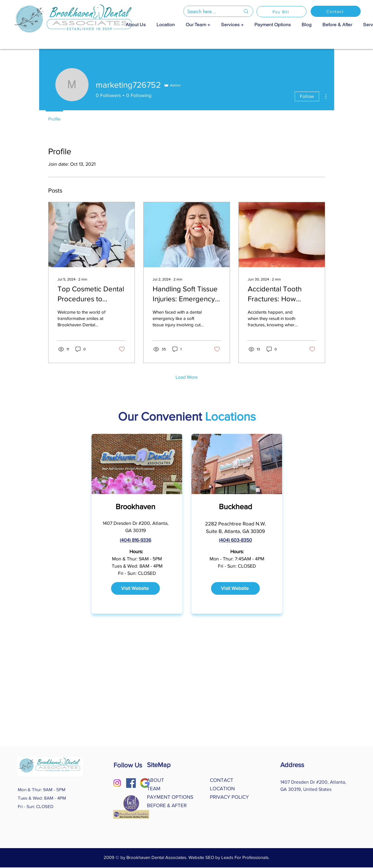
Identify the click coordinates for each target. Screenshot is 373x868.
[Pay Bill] (281, 12)
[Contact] (336, 11)
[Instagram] (117, 783)
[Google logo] (145, 783)
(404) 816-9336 (135, 540)
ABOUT (155, 780)
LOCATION (222, 788)
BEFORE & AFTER (167, 805)
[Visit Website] (135, 588)
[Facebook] (131, 783)
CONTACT (222, 780)
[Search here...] (209, 12)
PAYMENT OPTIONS (170, 797)
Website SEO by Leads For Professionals (228, 857)
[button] (198, 24)
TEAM (154, 788)
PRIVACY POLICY (229, 797)
